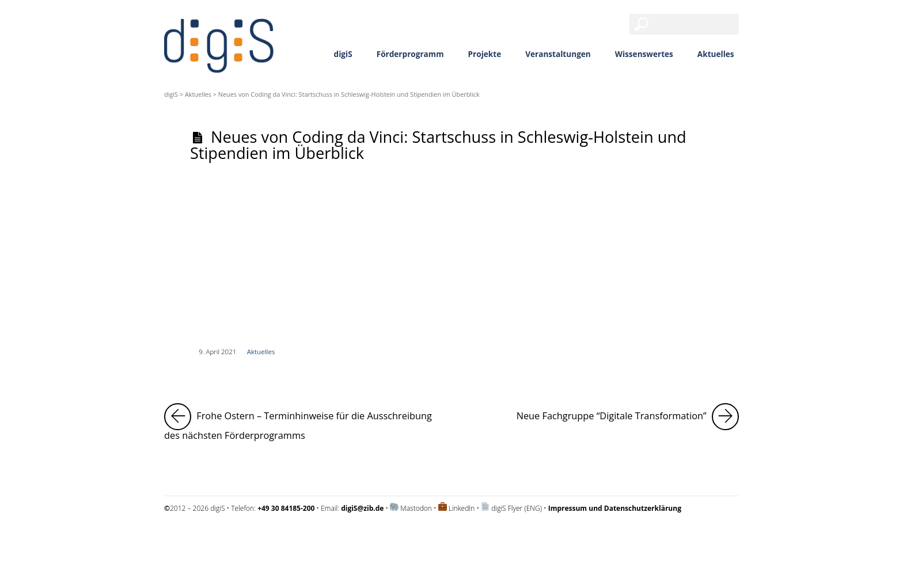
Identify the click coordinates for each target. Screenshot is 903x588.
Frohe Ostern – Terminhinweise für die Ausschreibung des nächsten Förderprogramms (302, 422)
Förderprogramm (410, 54)
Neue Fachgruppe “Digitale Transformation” (628, 417)
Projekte (485, 54)
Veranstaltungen (558, 54)
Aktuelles (716, 54)
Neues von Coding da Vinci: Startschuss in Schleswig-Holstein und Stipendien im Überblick (438, 145)
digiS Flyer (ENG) (517, 508)
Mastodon (416, 508)
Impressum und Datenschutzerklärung (224, 539)
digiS (343, 54)
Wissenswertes (644, 54)
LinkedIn (462, 508)
